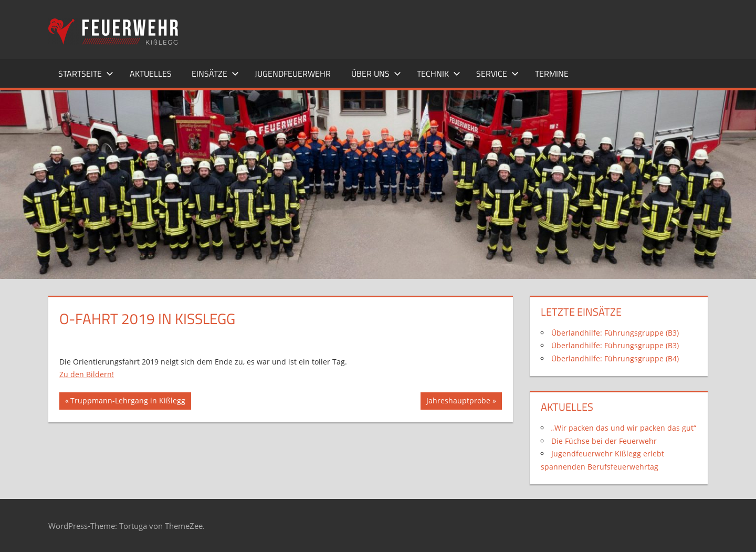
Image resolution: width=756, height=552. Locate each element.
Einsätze (215, 74)
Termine (552, 74)
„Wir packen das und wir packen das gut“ (624, 428)
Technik (439, 74)
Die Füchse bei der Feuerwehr (604, 441)
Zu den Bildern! (87, 374)
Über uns (376, 74)
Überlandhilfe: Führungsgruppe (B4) (615, 358)
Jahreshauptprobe (458, 402)
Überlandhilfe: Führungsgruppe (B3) (615, 333)
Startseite (86, 74)
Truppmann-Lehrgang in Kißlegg (128, 402)
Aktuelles (151, 74)
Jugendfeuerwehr (293, 74)
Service (497, 74)
